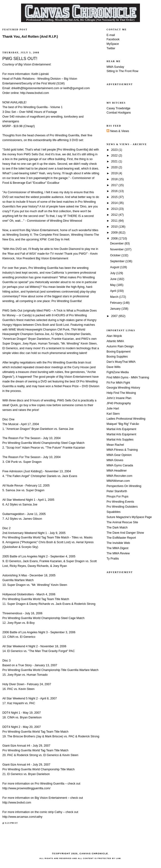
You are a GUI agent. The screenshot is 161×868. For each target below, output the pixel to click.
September (118, 261)
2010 (115, 227)
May (113, 285)
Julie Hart (113, 409)
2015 (115, 197)
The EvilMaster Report (121, 538)
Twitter (111, 48)
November (117, 249)
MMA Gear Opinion (119, 455)
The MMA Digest (117, 548)
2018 (115, 179)
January (116, 309)
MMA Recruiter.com (119, 476)
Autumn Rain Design (120, 346)
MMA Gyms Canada (120, 465)
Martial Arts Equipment (121, 429)
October (116, 255)
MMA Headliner (117, 471)
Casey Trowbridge (119, 108)
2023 (115, 150)
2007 (115, 316)
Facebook (113, 39)
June (114, 279)
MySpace (113, 44)
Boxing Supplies (117, 357)
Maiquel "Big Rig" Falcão (123, 424)
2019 (115, 173)
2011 (115, 221)
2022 (115, 156)
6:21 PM (10, 823)
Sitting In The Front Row (122, 71)
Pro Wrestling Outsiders (122, 507)
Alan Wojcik (114, 336)
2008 (115, 239)
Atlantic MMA (115, 341)
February (116, 303)
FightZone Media (118, 372)
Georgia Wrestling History (123, 388)
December (117, 243)
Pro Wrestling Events (120, 502)
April (113, 291)
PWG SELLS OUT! (20, 59)
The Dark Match (117, 528)
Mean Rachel (115, 445)
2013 (115, 209)
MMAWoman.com (118, 481)
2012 (115, 215)
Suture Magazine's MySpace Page (129, 517)
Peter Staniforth (117, 491)
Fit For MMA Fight (118, 383)
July (113, 273)
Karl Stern (113, 414)
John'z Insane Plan (119, 398)
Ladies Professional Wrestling (126, 419)
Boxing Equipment (119, 352)
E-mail (111, 35)
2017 (115, 185)
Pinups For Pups (117, 496)
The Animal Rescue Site (122, 522)
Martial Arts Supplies (120, 440)
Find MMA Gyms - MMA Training (128, 377)
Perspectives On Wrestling (124, 486)
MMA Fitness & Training (122, 450)
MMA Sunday (115, 67)
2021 (115, 161)
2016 (115, 191)
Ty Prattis (113, 559)
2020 (115, 167)
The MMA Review (118, 553)
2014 (115, 203)
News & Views (118, 131)
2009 (115, 233)
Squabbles (114, 512)
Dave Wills (114, 367)
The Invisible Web (118, 543)
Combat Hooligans (119, 113)
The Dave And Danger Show (125, 533)
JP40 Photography (119, 403)
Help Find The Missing (121, 393)
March (115, 297)
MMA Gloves (115, 460)
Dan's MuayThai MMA (121, 362)
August (115, 267)
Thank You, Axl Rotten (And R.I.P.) (30, 37)
